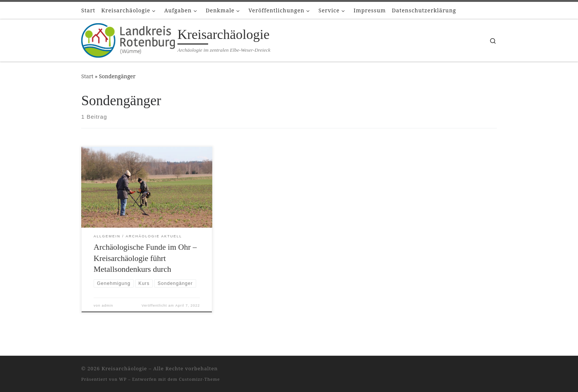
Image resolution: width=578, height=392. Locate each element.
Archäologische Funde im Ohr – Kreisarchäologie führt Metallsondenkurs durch (145, 258)
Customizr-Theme (200, 379)
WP (123, 379)
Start (87, 76)
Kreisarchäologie (124, 368)
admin (108, 306)
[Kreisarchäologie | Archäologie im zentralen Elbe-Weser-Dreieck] (128, 39)
